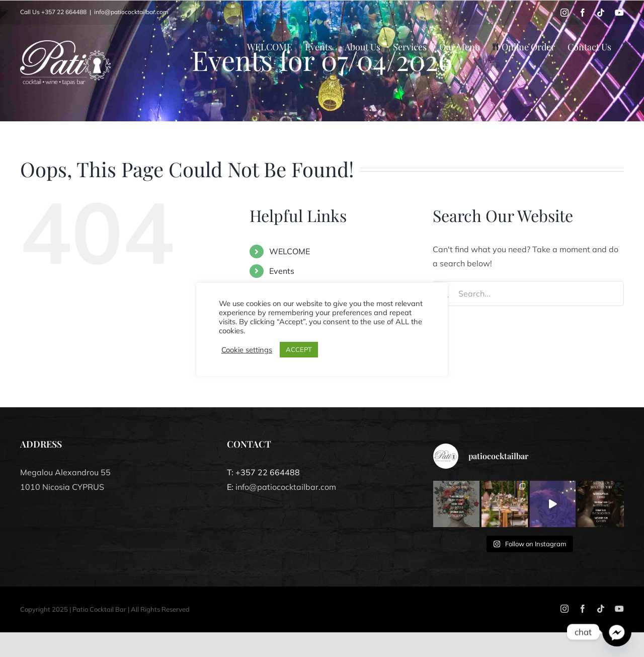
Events (282, 271)
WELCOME (290, 251)
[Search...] (528, 294)
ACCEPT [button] (299, 349)
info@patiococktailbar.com (131, 12)
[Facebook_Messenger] (617, 632)
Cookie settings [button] (247, 350)
